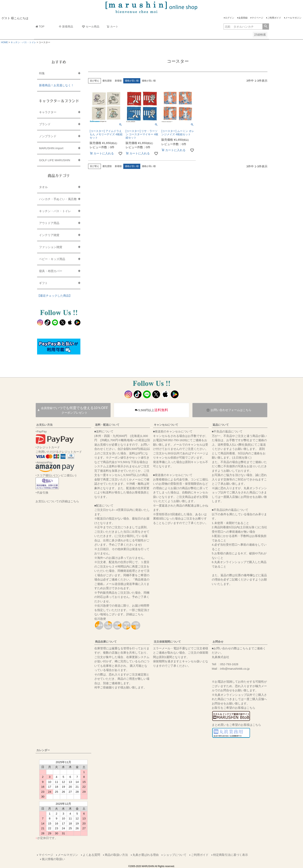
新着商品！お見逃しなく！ (56, 85)
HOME (4, 42)
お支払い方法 (44, 425)
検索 (266, 27)
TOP (40, 27)
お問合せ (218, 642)
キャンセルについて (166, 425)
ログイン (230, 18)
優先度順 (107, 81)
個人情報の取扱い (53, 859)
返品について (221, 425)
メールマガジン (293, 18)
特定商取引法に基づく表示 (231, 855)
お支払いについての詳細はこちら (57, 501)
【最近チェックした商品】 (54, 296)
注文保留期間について (167, 642)
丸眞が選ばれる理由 (146, 855)
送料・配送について (107, 425)
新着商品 (66, 27)
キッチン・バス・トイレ (23, 42)
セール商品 (91, 27)
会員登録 (243, 18)
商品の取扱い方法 (116, 855)
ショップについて (175, 855)
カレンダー (43, 750)
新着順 (118, 81)
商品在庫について (106, 642)
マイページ (257, 18)
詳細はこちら (135, 614)
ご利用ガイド (274, 18)
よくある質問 (91, 855)
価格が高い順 (149, 81)
